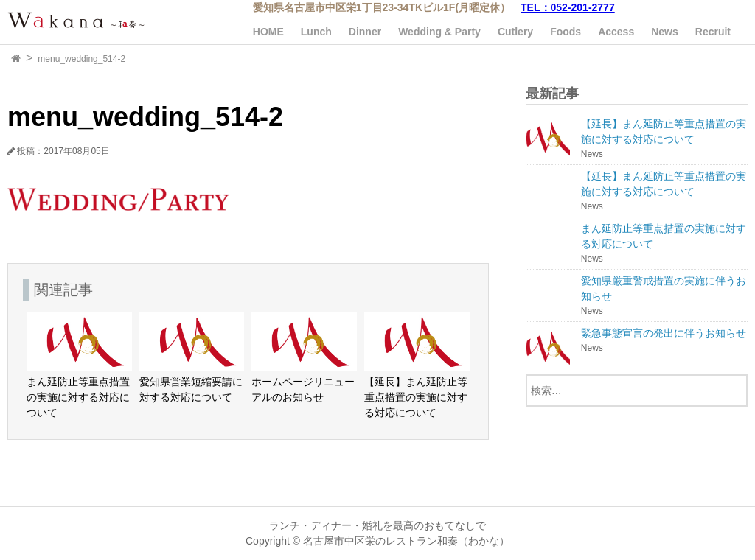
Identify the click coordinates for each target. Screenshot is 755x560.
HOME (268, 32)
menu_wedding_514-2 (81, 59)
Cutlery (515, 32)
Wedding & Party (439, 32)
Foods (566, 32)
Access (616, 32)
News (665, 32)
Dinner (365, 32)
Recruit (713, 32)
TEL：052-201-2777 (568, 7)
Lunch (316, 32)
